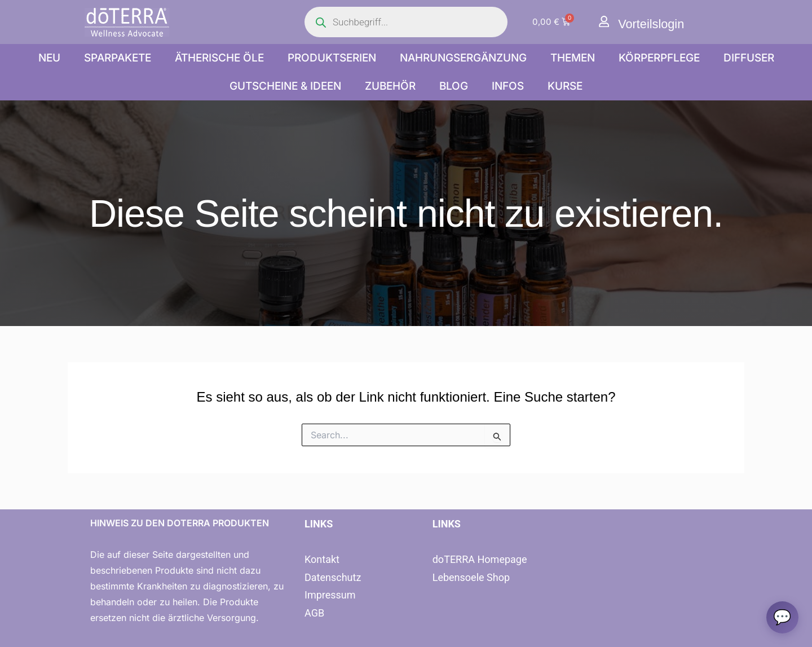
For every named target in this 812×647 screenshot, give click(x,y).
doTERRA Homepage (480, 559)
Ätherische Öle (219, 58)
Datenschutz (333, 577)
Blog (454, 86)
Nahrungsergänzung (463, 58)
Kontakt (322, 559)
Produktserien (332, 58)
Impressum (330, 595)
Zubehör (390, 86)
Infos (508, 86)
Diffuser (749, 58)
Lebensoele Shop (471, 577)
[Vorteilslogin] (604, 22)
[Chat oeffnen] (782, 617)
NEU (49, 58)
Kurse (565, 86)
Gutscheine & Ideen (285, 86)
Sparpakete (118, 58)
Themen (573, 58)
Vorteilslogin (655, 23)
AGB (314, 613)
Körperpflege (659, 58)
